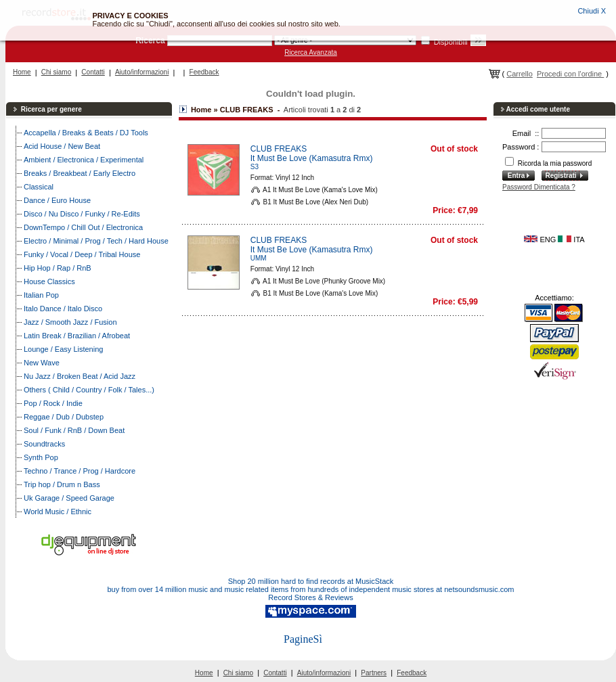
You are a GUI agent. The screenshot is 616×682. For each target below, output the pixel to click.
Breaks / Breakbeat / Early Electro (80, 173)
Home (22, 72)
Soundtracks (44, 444)
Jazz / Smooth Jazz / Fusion (70, 322)
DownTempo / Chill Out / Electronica (83, 227)
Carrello (520, 74)
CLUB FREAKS (279, 149)
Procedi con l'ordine (570, 74)
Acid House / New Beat (62, 146)
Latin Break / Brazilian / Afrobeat (77, 336)
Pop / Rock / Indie (53, 403)
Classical (39, 187)
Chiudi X (592, 11)
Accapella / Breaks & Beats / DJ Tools (86, 133)
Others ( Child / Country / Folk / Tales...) (89, 390)
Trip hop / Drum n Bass (62, 484)
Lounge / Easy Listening (63, 349)
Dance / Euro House (57, 200)
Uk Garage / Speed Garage (69, 498)
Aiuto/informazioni (142, 72)
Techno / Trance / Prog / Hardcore (80, 471)
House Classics (49, 281)
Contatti (93, 72)
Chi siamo (56, 72)
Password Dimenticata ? (539, 187)
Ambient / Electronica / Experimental (84, 160)
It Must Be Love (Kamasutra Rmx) (312, 158)
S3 (255, 167)
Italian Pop (41, 295)
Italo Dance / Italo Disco (63, 309)
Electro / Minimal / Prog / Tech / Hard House (96, 241)
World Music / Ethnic (58, 512)
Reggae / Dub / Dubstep (64, 417)
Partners (374, 673)
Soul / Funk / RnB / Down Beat (74, 430)
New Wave (42, 363)
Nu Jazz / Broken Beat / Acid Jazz (80, 376)
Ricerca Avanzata (311, 52)
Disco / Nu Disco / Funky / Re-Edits (82, 214)
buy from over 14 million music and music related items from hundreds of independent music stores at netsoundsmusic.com (311, 589)
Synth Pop (41, 457)
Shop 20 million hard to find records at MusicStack (311, 581)
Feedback (204, 72)
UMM (259, 258)
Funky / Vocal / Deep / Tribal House (82, 254)
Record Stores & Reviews (310, 597)
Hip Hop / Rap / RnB (58, 268)
